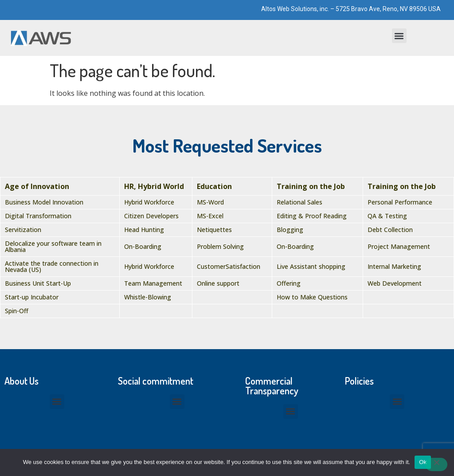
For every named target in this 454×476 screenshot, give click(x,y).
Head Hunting (144, 230)
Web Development (395, 283)
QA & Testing (387, 216)
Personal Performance (400, 202)
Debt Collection (390, 230)
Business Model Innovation (44, 202)
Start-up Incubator (32, 297)
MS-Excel (210, 216)
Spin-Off (17, 311)
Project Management (399, 246)
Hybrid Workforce (149, 202)
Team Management (153, 283)
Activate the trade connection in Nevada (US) (52, 266)
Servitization (23, 230)
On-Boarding (143, 246)
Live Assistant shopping (311, 266)
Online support (218, 283)
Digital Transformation (38, 216)
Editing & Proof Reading (312, 216)
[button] (399, 36)
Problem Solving (220, 246)
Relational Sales (299, 202)
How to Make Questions (312, 297)
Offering (289, 283)
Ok (423, 462)
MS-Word (210, 202)
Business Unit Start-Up (38, 283)
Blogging (290, 230)
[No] (436, 464)
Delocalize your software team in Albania (53, 246)
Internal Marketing (394, 266)
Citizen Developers (151, 216)
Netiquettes (214, 230)
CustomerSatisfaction (229, 266)
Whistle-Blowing (148, 297)
